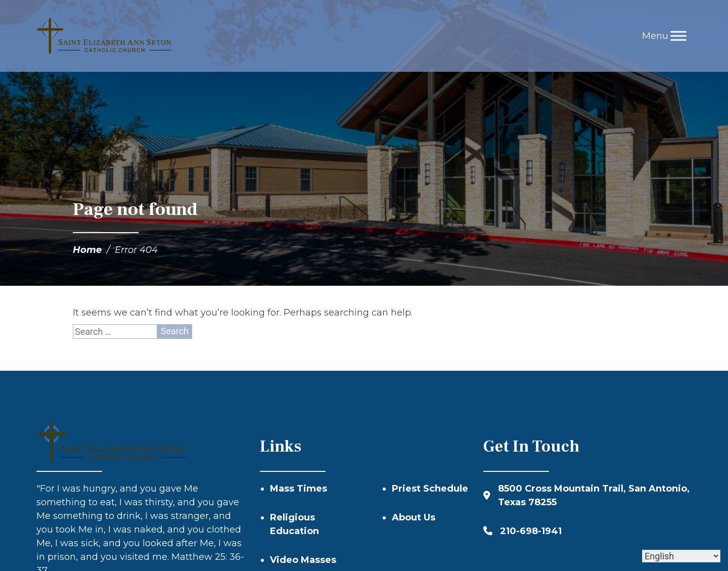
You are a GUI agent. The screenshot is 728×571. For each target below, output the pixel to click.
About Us (414, 517)
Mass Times (299, 489)
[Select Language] (681, 556)
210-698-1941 (531, 531)
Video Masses (303, 560)
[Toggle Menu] (678, 36)
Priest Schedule (430, 489)
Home (87, 250)
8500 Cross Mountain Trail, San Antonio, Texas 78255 (594, 495)
